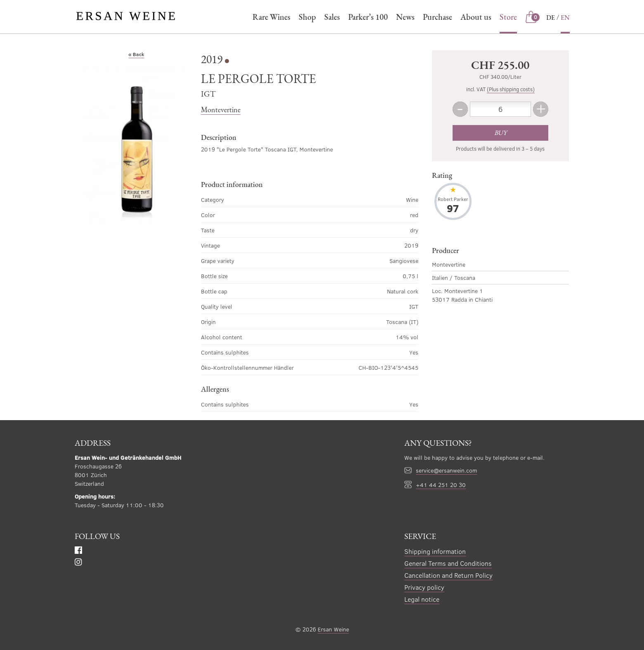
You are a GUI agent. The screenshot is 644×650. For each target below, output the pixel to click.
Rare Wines (271, 17)
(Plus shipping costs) (511, 89)
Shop (307, 17)
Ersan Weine (333, 629)
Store (508, 17)
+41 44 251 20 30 (441, 485)
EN (565, 18)
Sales (332, 17)
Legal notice (422, 599)
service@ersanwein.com (446, 470)
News (405, 17)
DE (551, 18)
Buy (500, 133)
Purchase (438, 17)
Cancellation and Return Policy (448, 575)
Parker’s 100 (368, 17)
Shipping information (435, 551)
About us (476, 17)
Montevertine (221, 110)
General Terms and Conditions (448, 563)
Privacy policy (424, 587)
